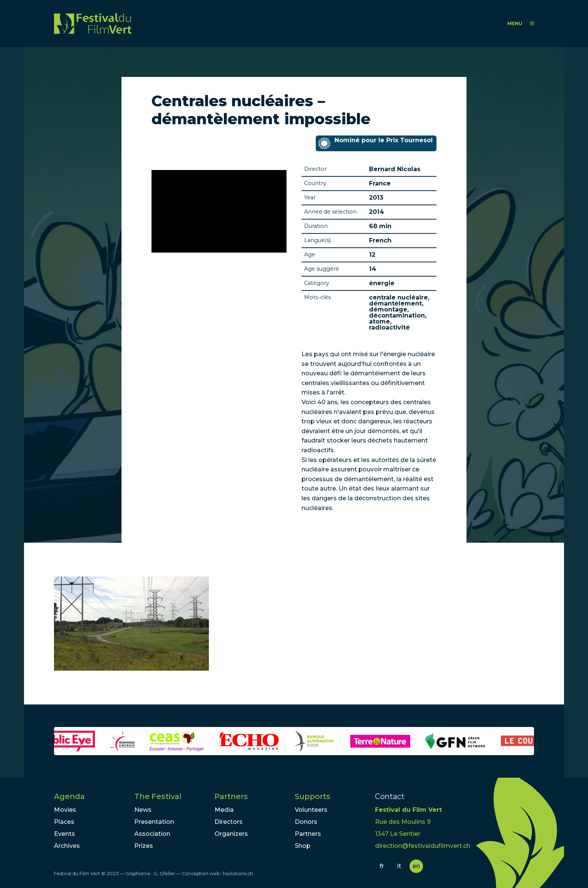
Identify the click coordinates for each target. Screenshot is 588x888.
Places (64, 822)
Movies (65, 810)
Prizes (144, 846)
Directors (229, 822)
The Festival (158, 796)
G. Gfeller (164, 874)
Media (224, 810)
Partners (231, 796)
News (143, 810)
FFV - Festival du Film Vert (93, 23)
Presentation (154, 822)
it (399, 866)
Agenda (69, 796)
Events (64, 834)
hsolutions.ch (238, 874)
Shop (303, 846)
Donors (306, 822)
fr (382, 866)
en (416, 866)
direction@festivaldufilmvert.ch (423, 846)
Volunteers (311, 810)
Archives (67, 846)
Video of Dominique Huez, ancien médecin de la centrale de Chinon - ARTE (219, 211)
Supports (313, 796)
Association (152, 834)
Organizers (231, 834)
